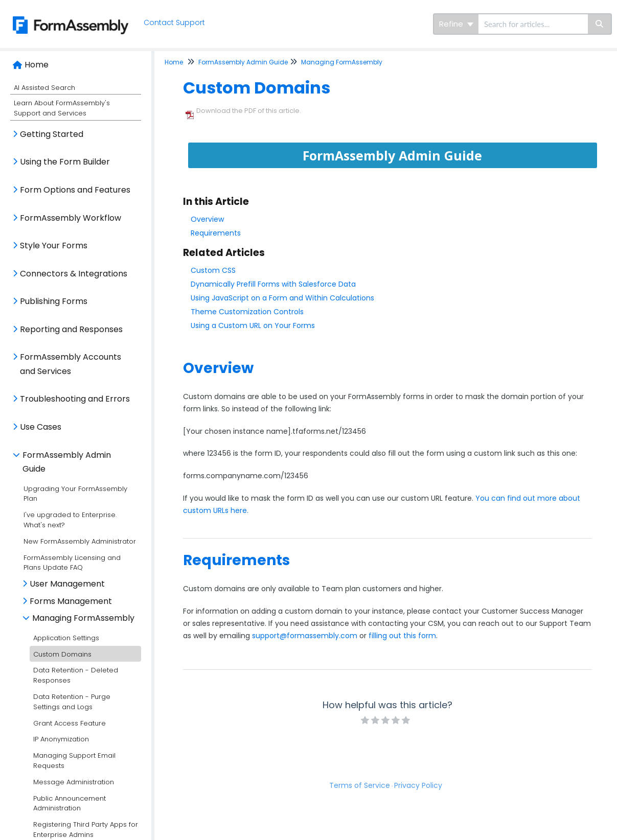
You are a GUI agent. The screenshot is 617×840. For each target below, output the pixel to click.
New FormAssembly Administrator (80, 541)
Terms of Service (360, 785)
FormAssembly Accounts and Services (71, 364)
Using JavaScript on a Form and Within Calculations (282, 298)
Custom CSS (213, 270)
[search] (533, 24)
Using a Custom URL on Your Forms (253, 325)
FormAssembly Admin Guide (67, 462)
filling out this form (402, 636)
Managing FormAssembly (83, 618)
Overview (207, 219)
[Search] (600, 24)
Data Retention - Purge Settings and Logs (72, 702)
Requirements (216, 233)
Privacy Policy (418, 785)
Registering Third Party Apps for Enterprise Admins (86, 830)
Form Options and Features (75, 190)
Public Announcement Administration (70, 803)
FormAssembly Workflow (71, 218)
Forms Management (71, 601)
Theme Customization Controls (247, 312)
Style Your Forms (54, 246)
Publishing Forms (54, 301)
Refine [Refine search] (456, 24)
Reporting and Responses (71, 329)
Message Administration (74, 782)
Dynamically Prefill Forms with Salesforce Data (273, 284)
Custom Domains (62, 654)
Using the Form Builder (65, 162)
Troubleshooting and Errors (75, 399)
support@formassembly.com (305, 636)
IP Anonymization (61, 739)
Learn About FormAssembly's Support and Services (62, 108)
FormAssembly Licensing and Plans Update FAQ (72, 563)
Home (37, 65)
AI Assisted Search (44, 88)
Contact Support (174, 22)
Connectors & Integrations (74, 274)
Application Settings (66, 638)
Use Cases (41, 427)
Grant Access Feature (70, 723)
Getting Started (52, 134)
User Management (67, 584)
